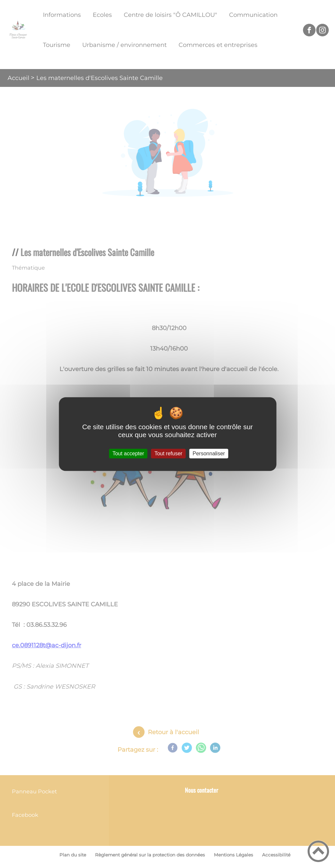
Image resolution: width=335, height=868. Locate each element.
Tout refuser (168, 453)
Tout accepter (128, 453)
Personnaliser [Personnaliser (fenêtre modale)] (209, 453)
